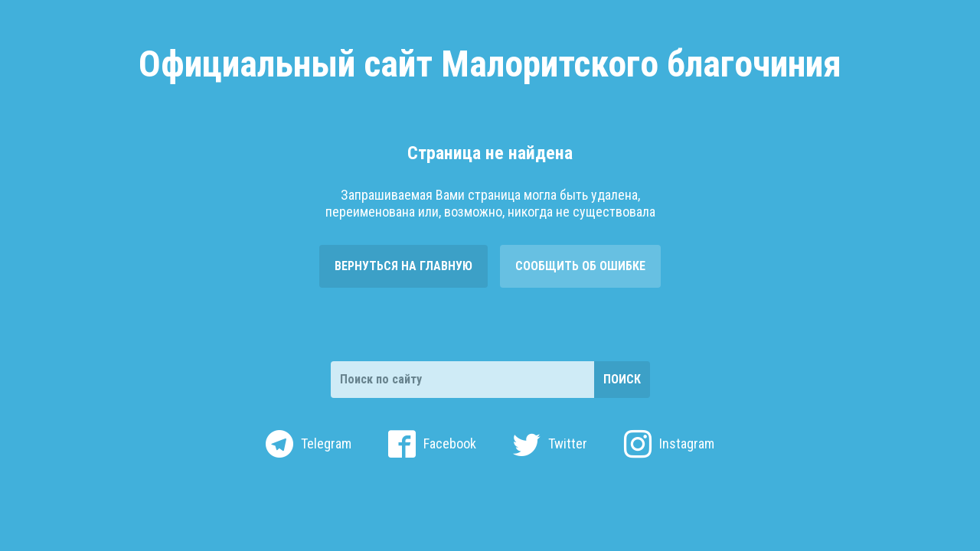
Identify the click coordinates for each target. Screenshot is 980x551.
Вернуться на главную (403, 266)
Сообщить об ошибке (580, 266)
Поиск (622, 379)
